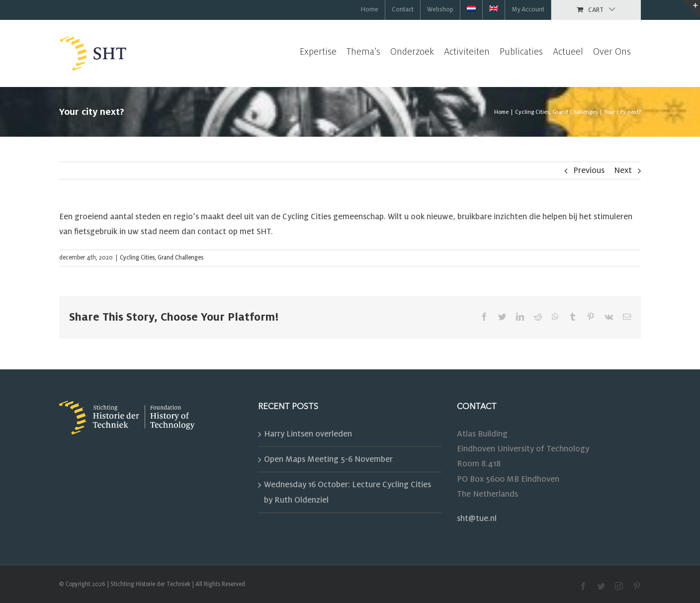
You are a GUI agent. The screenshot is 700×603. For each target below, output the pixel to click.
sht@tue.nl (477, 518)
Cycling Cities (137, 258)
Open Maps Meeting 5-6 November (328, 459)
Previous (589, 171)
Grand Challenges (180, 258)
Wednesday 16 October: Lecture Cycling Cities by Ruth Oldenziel (348, 492)
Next (623, 171)
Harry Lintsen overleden (308, 434)
